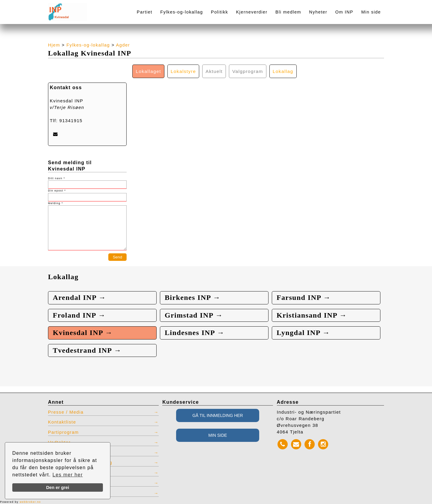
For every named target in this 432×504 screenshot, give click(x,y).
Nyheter (318, 12)
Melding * (55, 203)
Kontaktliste (62, 422)
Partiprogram (63, 432)
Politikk (219, 12)
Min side (371, 12)
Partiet (145, 12)
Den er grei (58, 487)
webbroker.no (30, 502)
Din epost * (57, 191)
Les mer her (68, 475)
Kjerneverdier (252, 12)
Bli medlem (288, 12)
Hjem (54, 45)
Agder (123, 45)
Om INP (344, 12)
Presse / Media (66, 412)
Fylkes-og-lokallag (181, 12)
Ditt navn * (57, 178)
